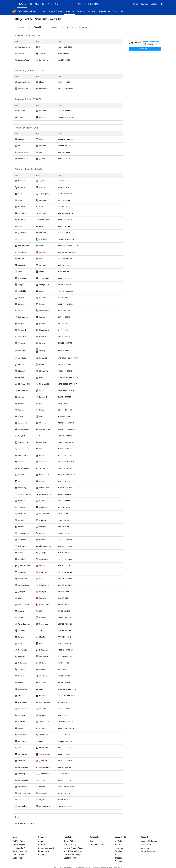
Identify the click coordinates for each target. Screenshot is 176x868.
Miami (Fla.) (45, 194)
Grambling (22, 488)
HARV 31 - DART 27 (64, 397)
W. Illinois (22, 520)
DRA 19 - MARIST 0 (64, 416)
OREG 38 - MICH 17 (65, 592)
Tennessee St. (45, 722)
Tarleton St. (44, 735)
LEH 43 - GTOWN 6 (65, 285)
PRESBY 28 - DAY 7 (64, 311)
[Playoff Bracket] (56, 11)
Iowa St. (44, 572)
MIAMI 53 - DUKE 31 (65, 194)
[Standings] (92, 11)
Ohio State (24, 278)
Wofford (21, 527)
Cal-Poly (42, 715)
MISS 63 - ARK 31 (64, 233)
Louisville (22, 761)
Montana (21, 715)
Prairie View (23, 475)
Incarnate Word (45, 494)
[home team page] (16, 47)
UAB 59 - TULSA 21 (64, 449)
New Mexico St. (24, 47)
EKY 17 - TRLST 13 (64, 735)
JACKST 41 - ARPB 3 (65, 468)
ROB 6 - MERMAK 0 (65, 220)
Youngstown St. (24, 533)
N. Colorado (22, 663)
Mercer (42, 481)
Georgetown (44, 285)
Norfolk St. (22, 358)
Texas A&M (24, 754)
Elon (41, 436)
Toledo (21, 239)
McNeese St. (44, 793)
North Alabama (45, 702)
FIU (40, 47)
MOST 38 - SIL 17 (64, 507)
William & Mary (24, 390)
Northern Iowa (24, 585)
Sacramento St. (45, 806)
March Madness (20, 855)
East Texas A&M (24, 793)
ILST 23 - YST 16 (63, 533)
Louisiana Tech (23, 60)
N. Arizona (43, 682)
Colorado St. (23, 787)
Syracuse (43, 252)
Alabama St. (23, 709)
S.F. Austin (22, 669)
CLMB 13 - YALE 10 (64, 146)
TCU (20, 800)
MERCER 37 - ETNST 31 (66, 481)
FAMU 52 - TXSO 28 (65, 624)
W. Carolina (43, 442)
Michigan (42, 592)
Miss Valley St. (45, 475)
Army (43, 187)
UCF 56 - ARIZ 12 (64, 611)
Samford (42, 527)
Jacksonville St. (24, 82)
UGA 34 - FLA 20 (64, 553)
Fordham (42, 298)
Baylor (42, 800)
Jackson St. (43, 468)
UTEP (41, 579)
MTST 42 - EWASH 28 (66, 650)
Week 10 (38, 27)
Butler (42, 365)
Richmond (43, 410)
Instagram (120, 848)
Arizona (21, 611)
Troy (41, 630)
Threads (119, 858)
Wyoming (22, 656)
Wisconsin (22, 741)
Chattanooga (23, 442)
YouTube (119, 841)
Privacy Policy (70, 845)
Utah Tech (43, 637)
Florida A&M (44, 624)
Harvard (21, 397)
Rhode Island (44, 330)
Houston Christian (25, 494)
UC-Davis (43, 663)
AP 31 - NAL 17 (63, 702)
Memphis (22, 207)
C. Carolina (22, 630)
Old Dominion (23, 455)
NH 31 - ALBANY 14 (64, 351)
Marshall (42, 540)
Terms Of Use (70, 841)
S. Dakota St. (44, 501)
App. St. (42, 455)
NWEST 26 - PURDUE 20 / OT (68, 246)
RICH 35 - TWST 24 (65, 410)
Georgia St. (22, 139)
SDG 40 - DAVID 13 (64, 618)
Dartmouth (43, 397)
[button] (122, 11)
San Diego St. (23, 159)
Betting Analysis (20, 851)
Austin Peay (23, 702)
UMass (21, 696)
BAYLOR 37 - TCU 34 (65, 800)
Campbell (22, 436)
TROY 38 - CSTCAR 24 (66, 630)
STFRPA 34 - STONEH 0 (66, 371)
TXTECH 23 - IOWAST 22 (67, 572)
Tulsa (20, 449)
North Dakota (23, 337)
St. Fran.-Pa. (44, 371)
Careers (42, 845)
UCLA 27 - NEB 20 (64, 598)
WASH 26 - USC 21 (64, 748)
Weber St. (22, 682)
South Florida (23, 152)
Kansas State (25, 566)
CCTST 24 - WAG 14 (65, 259)
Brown (42, 272)
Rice (41, 643)
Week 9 (21, 27)
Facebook (119, 851)
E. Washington (44, 650)
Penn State (45, 278)
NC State (43, 265)
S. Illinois (22, 507)
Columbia (43, 146)
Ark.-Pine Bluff (23, 468)
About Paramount (46, 848)
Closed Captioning (72, 855)
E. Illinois (42, 520)
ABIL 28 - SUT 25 (64, 676)
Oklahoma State (45, 546)
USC (20, 748)
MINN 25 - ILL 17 (64, 181)
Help (91, 841)
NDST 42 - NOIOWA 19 (66, 585)
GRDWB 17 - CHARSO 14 (66, 429)
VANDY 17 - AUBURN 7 (65, 291)
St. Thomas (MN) (24, 384)
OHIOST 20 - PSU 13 (65, 278)
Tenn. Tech (43, 462)
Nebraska (43, 598)
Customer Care (96, 845)
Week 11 (54, 27)
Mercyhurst (22, 213)
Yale (20, 146)
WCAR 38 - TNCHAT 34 (66, 442)
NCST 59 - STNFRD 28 (66, 265)
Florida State (44, 605)
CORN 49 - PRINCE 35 (66, 304)
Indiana (23, 559)
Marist (21, 416)
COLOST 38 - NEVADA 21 (66, 787)
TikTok (118, 845)
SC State (43, 111)
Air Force (21, 187)
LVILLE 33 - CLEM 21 (65, 761)
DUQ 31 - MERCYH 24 (65, 213)
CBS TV (41, 855)
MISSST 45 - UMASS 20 (66, 696)
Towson (21, 410)
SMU (43, 780)
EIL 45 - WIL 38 (63, 520)
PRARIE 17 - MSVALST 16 (66, 475)
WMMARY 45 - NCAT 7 (66, 390)
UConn (42, 139)
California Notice (71, 858)
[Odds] (115, 11)
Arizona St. (22, 546)
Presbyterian (44, 311)
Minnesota (22, 181)
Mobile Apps (18, 858)
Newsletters (146, 845)
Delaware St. (23, 317)
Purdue (42, 246)
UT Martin (22, 722)
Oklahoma (43, 200)
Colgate (21, 298)
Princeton (43, 304)
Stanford (22, 265)
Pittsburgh (24, 780)
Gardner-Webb (24, 429)
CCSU (41, 259)
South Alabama (45, 767)
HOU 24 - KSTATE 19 (65, 566)
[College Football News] (28, 11)
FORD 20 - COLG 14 (65, 298)
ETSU (20, 481)
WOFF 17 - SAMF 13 (65, 527)
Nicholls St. (43, 669)
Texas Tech (22, 572)
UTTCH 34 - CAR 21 (65, 637)
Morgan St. (43, 358)
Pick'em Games (19, 841)
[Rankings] (81, 11)
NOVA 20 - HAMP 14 (65, 343)
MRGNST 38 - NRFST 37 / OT (68, 358)
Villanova (22, 343)
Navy (20, 643)
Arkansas (43, 233)
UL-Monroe (22, 540)
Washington (44, 748)
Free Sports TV (19, 848)
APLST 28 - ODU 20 (65, 455)
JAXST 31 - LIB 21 (64, 82)
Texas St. (43, 54)
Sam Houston (44, 60)
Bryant (42, 378)
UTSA (41, 207)
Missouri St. (44, 507)
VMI (41, 403)
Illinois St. (43, 533)
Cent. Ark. (22, 637)
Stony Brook (23, 378)
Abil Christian (44, 676)
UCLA (20, 598)
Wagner (21, 259)
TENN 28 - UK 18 (63, 774)
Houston (42, 566)
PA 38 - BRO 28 (63, 272)
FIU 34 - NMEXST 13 (65, 47)
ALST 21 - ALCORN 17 (65, 709)
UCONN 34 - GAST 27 (65, 139)
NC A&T (42, 390)
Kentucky (22, 774)
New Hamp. (22, 351)
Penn (20, 272)
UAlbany (42, 351)
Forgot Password (148, 851)
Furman (21, 403)
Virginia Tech (23, 252)
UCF (41, 611)
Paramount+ (44, 851)
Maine (20, 200)
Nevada (42, 787)
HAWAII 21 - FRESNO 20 (66, 728)
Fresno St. (43, 728)
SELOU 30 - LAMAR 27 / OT (68, 689)
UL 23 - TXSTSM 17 (65, 54)
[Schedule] (70, 11)
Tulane (21, 117)
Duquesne (43, 213)
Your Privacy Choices (73, 851)
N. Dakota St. (44, 585)
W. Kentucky (44, 89)
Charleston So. (45, 429)
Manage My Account (149, 841)
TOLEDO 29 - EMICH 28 (66, 239)
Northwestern (23, 246)
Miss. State (43, 696)
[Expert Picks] (105, 11)
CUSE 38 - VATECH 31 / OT (67, 252)
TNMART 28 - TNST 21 (65, 722)
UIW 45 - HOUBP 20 (65, 494)
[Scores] (43, 11)
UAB (41, 449)
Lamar (41, 689)
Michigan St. (44, 559)
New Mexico (44, 656)
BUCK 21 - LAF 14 (64, 324)
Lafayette (22, 324)
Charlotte (43, 117)
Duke (20, 194)
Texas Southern (24, 624)
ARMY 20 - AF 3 (63, 187)
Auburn (42, 291)
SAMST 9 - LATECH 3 (65, 60)
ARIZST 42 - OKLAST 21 (66, 546)
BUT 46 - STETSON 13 (66, 365)
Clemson (44, 761)
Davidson (22, 618)
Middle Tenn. (23, 579)
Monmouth (22, 330)
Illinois (44, 181)
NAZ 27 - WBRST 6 (64, 682)
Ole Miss (23, 233)
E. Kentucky (22, 735)
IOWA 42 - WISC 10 (65, 741)
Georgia (44, 553)
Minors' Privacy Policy (73, 848)
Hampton (43, 343)
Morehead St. (44, 384)
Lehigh (21, 285)
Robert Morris (44, 220)
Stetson (21, 365)
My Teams (145, 848)
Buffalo (21, 226)
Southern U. (22, 514)
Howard (42, 317)
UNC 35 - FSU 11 (63, 605)
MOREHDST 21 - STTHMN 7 (67, 384)
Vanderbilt (22, 291)
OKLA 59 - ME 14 (64, 200)
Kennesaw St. (23, 89)
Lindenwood (23, 462)
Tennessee (45, 774)
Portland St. (23, 806)
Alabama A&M (44, 514)
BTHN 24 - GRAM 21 (65, 488)
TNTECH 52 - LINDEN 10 (66, 462)
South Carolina (45, 754)
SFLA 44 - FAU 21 (64, 152)
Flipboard (119, 861)
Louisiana (22, 54)
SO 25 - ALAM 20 (64, 514)
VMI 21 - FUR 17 (63, 403)
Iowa (41, 741)
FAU (41, 152)
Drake (41, 416)
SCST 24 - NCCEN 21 (65, 111)
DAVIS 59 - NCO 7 (64, 663)
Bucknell (42, 324)
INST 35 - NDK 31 (64, 337)
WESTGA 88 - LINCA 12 (66, 423)
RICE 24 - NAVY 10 (64, 643)
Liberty (42, 82)
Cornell (21, 304)
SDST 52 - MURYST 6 (65, 501)
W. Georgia (43, 423)
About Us (42, 841)
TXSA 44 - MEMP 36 (65, 207)
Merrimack (22, 220)
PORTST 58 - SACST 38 (66, 806)
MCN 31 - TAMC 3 (64, 793)
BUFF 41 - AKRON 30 (65, 226)
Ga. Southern (23, 767)
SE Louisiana (23, 689)
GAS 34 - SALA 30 (64, 767)
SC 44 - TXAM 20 (64, 754)
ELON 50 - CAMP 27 (65, 436)
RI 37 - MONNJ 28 (64, 330)
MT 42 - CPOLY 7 (64, 715)
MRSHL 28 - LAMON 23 (66, 540)
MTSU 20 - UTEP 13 (65, 579)
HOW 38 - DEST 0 (64, 317)
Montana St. (23, 650)
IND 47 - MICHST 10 (65, 559)
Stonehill (22, 371)
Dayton (21, 311)
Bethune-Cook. (45, 488)
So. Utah (21, 676)
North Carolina (23, 605)
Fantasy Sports (19, 845)
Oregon (22, 592)
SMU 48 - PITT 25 (64, 780)
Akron (41, 226)
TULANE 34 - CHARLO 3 (66, 117)
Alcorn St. (43, 709)
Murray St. (22, 501)
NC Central (22, 111)
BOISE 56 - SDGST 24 (66, 159)
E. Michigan (43, 239)
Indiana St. (43, 337)
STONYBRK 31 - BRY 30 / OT (68, 378)
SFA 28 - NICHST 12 (64, 669)
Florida (21, 553)
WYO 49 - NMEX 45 (65, 656)
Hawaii (21, 728)
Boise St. (44, 159)
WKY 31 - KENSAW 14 (65, 89)
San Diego (43, 618)
